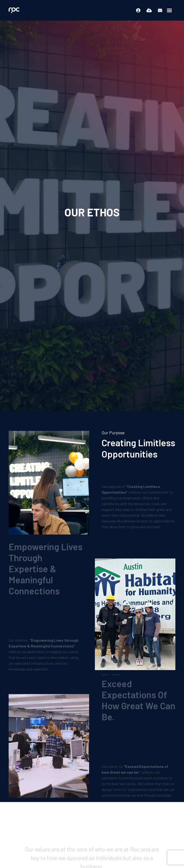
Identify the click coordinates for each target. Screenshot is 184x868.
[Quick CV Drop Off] (149, 10)
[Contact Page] (160, 10)
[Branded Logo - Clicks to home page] (14, 10)
